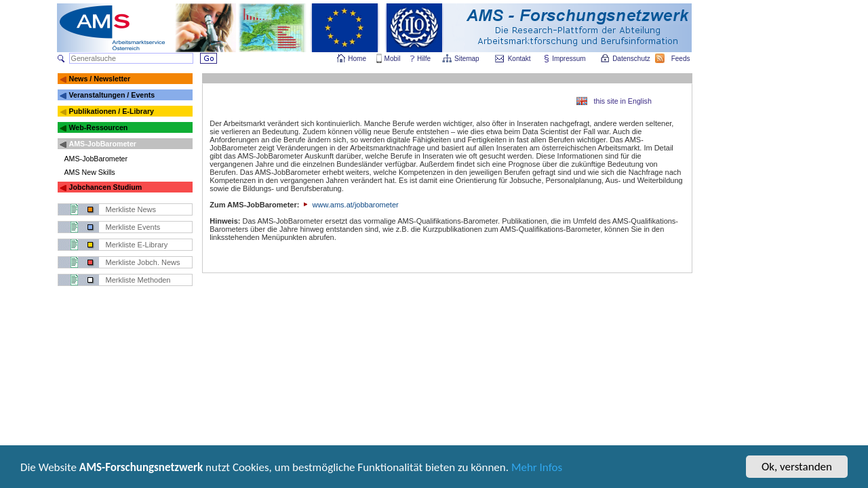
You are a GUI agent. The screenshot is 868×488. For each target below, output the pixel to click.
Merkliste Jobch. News (143, 262)
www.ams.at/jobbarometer (350, 205)
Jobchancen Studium (105, 187)
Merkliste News (131, 209)
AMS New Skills (90, 172)
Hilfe (424, 59)
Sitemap (468, 59)
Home (357, 59)
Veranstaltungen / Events (112, 95)
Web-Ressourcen (98, 127)
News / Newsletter (99, 79)
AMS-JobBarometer (102, 144)
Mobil (393, 59)
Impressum (569, 59)
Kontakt (519, 59)
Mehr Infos (537, 471)
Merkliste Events (133, 227)
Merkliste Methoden (138, 280)
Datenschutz (632, 59)
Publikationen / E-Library (111, 111)
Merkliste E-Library (137, 245)
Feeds (682, 59)
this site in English (623, 101)
